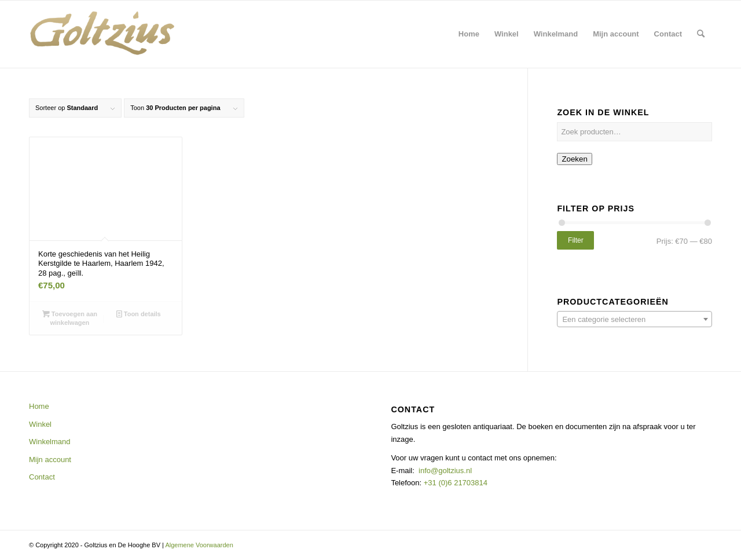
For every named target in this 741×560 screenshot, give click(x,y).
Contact (42, 477)
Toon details (139, 314)
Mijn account (50, 460)
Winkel (40, 424)
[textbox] (634, 320)
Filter (576, 240)
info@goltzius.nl (445, 471)
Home (39, 406)
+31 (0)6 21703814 (454, 483)
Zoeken (574, 159)
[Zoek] (701, 34)
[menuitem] (469, 34)
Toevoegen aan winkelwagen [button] (70, 318)
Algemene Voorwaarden (199, 545)
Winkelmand (50, 442)
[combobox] (634, 319)
